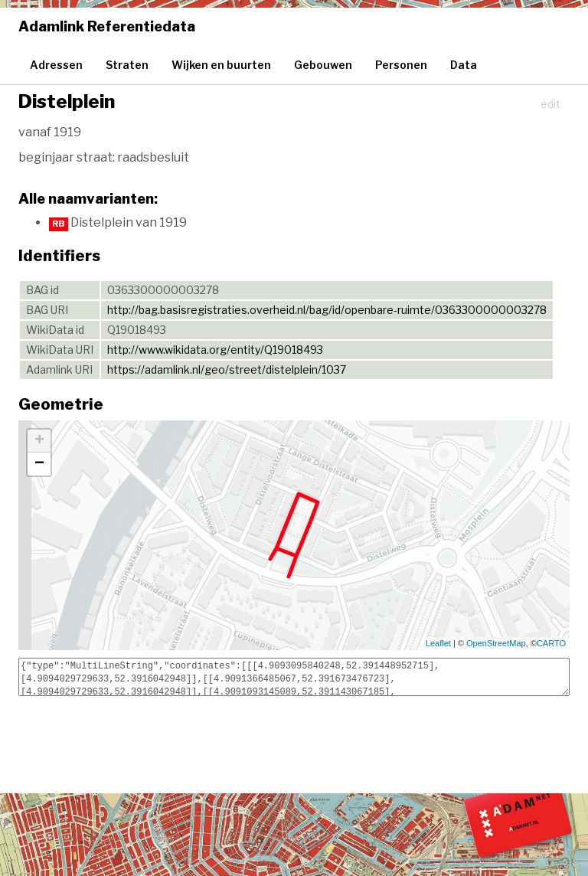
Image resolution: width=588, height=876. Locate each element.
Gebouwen (323, 65)
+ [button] (39, 441)
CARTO (551, 643)
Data (464, 65)
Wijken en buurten (221, 65)
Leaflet (438, 643)
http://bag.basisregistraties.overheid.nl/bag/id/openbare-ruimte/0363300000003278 (327, 310)
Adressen (56, 65)
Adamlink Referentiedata (107, 26)
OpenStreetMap (496, 643)
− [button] (39, 464)
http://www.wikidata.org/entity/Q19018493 (215, 350)
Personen (401, 65)
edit (550, 104)
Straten (127, 65)
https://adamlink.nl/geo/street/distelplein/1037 (227, 369)
